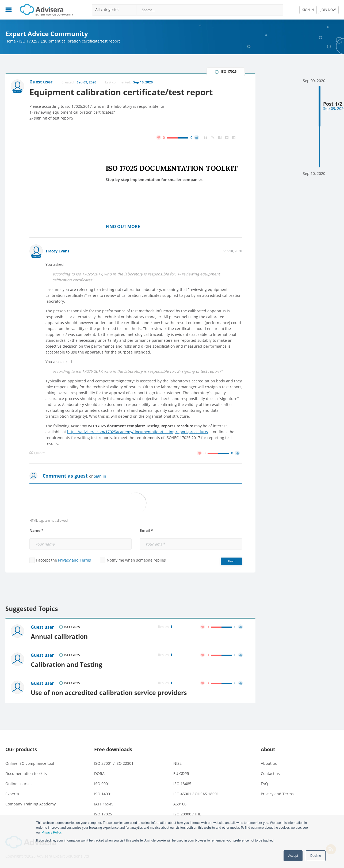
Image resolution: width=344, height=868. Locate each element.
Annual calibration (59, 636)
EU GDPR (181, 773)
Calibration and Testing (66, 665)
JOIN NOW (328, 10)
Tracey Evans (57, 251)
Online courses (19, 784)
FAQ (264, 784)
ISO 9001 (102, 784)
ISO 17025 (28, 41)
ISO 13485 (182, 784)
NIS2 (177, 763)
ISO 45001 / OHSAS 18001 (196, 794)
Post (231, 561)
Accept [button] (293, 856)
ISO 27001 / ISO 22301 (114, 763)
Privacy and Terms (74, 560)
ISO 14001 (103, 794)
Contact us (270, 773)
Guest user (42, 627)
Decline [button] (316, 856)
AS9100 (180, 804)
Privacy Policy (52, 832)
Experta (12, 794)
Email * (146, 531)
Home (11, 41)
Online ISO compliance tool (30, 763)
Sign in (100, 476)
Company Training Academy (30, 804)
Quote (37, 453)
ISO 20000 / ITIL (187, 814)
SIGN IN (308, 10)
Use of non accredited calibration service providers (109, 693)
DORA (99, 773)
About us (269, 763)
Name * (37, 531)
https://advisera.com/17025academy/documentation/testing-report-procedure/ (138, 432)
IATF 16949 (104, 804)
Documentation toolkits (26, 773)
